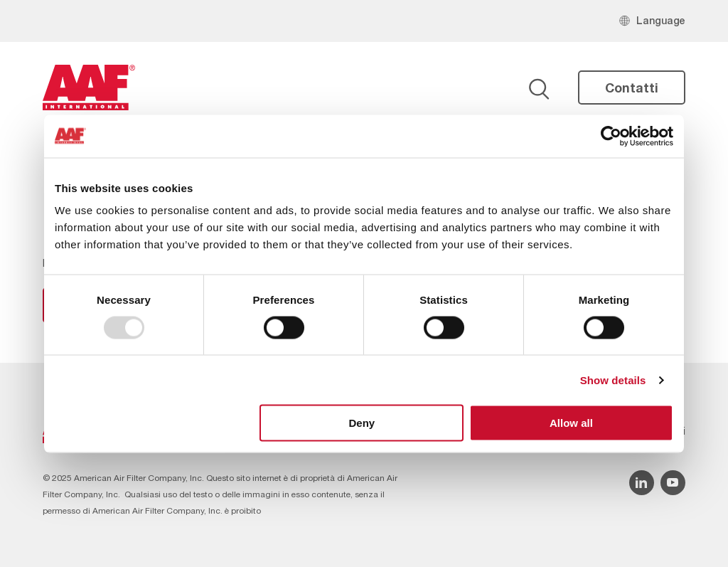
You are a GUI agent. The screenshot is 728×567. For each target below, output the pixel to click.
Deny (362, 423)
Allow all (571, 423)
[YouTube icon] (673, 483)
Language (661, 20)
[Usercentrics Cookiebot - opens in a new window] (611, 136)
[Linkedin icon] (642, 483)
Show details (613, 380)
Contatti (632, 88)
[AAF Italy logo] (89, 88)
